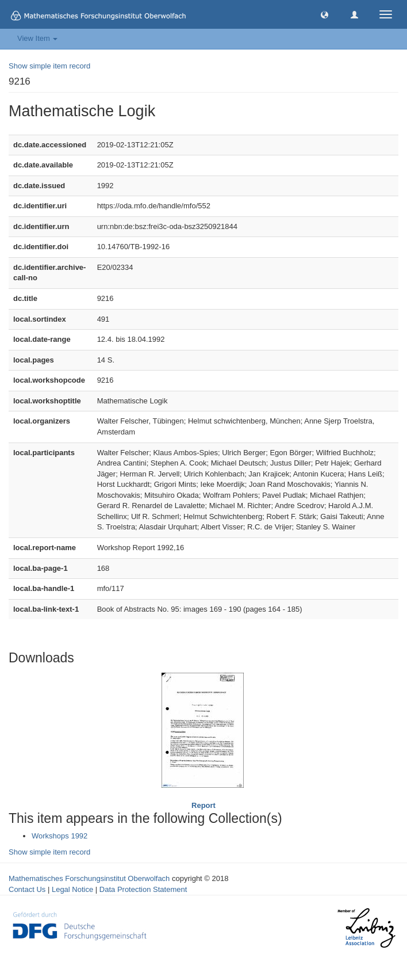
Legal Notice (72, 889)
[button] (325, 14)
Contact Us (27, 889)
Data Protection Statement (143, 889)
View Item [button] (37, 38)
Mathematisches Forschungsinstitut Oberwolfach (89, 878)
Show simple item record (49, 66)
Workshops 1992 (59, 836)
